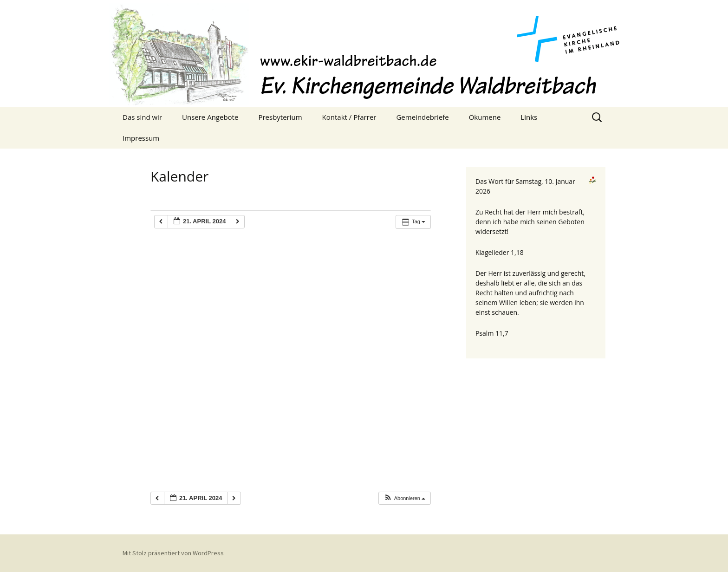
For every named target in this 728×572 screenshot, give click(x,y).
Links (529, 117)
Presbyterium (280, 117)
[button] (404, 498)
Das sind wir (142, 117)
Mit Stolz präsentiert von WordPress (173, 553)
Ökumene (485, 117)
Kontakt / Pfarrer (349, 117)
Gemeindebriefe (422, 117)
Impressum (141, 138)
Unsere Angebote (210, 117)
